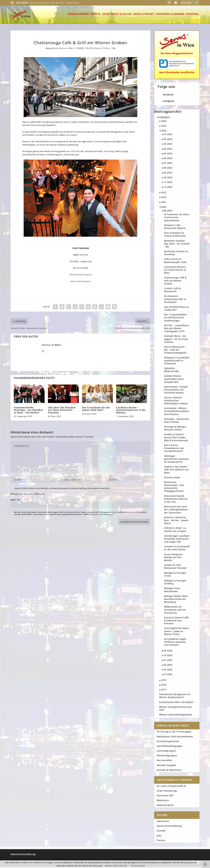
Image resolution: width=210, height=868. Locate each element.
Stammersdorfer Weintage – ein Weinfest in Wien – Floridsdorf (28, 411)
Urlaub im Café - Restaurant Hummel (175, 568)
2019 (164, 681)
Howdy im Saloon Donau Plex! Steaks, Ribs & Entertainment (176, 439)
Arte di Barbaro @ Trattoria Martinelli (175, 236)
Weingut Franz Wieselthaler (172, 591)
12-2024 (168, 188)
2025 (164, 127)
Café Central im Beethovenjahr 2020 (175, 262)
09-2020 (168, 652)
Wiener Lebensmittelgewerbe (176, 716)
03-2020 (168, 671)
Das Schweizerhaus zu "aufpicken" (176, 310)
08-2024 (168, 169)
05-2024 (168, 155)
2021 (164, 203)
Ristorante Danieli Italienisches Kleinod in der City (176, 500)
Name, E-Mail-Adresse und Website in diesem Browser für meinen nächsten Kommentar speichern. (62, 490)
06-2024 (168, 160)
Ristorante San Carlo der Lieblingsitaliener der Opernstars (176, 511)
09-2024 (168, 174)
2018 (164, 686)
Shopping (192, 15)
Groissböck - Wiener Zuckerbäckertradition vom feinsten (177, 412)
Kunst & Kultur (121, 15)
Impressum (163, 822)
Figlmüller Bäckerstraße (171, 371)
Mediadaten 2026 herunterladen (175, 738)
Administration (165, 806)
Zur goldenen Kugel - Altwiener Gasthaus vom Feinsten (176, 643)
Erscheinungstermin (168, 743)
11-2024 (168, 183)
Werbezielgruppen (167, 757)
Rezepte (95, 15)
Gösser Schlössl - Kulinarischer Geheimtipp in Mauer (176, 402)
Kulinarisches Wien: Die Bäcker (176, 703)
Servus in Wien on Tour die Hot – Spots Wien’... (55, 3)
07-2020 (168, 676)
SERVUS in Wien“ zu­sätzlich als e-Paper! (175, 531)
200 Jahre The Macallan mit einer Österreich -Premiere (62, 411)
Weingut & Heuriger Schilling (175, 583)
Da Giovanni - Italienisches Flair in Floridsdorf (175, 300)
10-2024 (168, 179)
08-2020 (89, 49)
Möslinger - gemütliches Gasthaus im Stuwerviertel (176, 460)
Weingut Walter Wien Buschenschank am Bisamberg (176, 600)
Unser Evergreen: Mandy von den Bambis (174, 559)
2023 (164, 194)
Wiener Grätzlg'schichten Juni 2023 (176, 710)
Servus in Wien (66, 49)
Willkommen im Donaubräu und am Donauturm (175, 611)
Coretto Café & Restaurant (172, 291)
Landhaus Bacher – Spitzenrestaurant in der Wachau (131, 411)
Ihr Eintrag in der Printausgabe (174, 733)
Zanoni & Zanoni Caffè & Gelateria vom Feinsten (176, 622)
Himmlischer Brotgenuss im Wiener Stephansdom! (175, 697)
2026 (164, 122)
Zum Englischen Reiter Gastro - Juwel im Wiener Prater (177, 632)
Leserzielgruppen (166, 752)
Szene (106, 15)
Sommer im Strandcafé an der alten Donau (177, 549)
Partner (161, 842)
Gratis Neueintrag (167, 792)
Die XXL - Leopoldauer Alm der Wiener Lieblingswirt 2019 (177, 330)
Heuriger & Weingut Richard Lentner (175, 429)
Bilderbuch (163, 802)
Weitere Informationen (116, 866)
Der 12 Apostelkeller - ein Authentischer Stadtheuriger (176, 319)
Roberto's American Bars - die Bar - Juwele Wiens (176, 522)
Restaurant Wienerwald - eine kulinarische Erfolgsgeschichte (174, 488)
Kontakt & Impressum (169, 771)
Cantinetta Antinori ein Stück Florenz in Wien (175, 271)
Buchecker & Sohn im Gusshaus (176, 254)
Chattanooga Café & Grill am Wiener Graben (175, 282)
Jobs (159, 837)
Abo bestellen (164, 762)
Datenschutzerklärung (169, 827)
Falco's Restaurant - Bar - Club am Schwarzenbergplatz (175, 351)
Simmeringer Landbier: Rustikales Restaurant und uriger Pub (177, 540)
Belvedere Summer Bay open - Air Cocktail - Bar (177, 245)
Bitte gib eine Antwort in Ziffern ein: (28, 495)
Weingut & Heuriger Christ (175, 576)
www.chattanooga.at (80, 283)
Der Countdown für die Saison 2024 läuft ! (96, 410)
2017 (164, 691)
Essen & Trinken (78, 15)
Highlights (164, 118)
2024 (164, 132)
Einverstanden (138, 866)
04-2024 (168, 150)
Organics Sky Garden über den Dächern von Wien (177, 471)
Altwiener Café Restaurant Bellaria (175, 228)
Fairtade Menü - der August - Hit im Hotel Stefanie (176, 340)
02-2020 (168, 666)
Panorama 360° (165, 797)
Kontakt (161, 832)
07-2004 (168, 164)
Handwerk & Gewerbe (170, 15)
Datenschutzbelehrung (100, 516)
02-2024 (168, 140)
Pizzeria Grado (172, 479)
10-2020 (168, 657)
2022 (164, 198)
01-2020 (168, 661)
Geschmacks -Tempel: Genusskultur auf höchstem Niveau (176, 391)
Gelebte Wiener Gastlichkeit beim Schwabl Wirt (174, 380)
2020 (164, 208)
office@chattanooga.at (80, 276)
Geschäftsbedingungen (170, 747)
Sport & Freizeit (144, 15)
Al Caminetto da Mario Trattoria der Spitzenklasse (177, 219)
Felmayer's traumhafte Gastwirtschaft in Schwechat (177, 362)
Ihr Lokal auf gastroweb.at (171, 787)
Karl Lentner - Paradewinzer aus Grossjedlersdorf (174, 449)
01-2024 (168, 136)
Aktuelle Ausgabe (166, 766)
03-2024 (168, 145)
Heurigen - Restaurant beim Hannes (177, 422)
